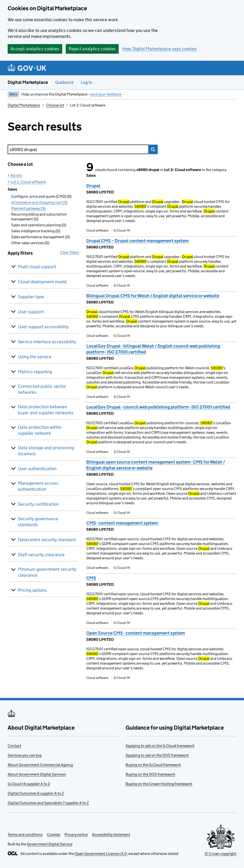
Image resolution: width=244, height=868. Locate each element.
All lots (16, 175)
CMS (91, 578)
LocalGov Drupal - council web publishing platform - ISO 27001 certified (158, 407)
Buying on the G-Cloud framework (153, 765)
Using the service (35, 357)
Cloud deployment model (42, 282)
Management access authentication (38, 486)
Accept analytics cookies (35, 49)
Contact (14, 746)
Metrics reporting (35, 372)
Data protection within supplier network (40, 430)
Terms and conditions (25, 835)
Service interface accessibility (47, 342)
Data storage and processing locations (46, 451)
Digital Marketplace (28, 82)
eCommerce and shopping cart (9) (39, 202)
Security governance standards (38, 522)
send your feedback (106, 94)
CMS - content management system (122, 523)
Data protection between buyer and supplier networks (46, 410)
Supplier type (31, 297)
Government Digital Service (50, 844)
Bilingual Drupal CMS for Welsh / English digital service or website (153, 296)
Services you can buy (25, 755)
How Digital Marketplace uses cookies (160, 49)
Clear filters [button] (70, 252)
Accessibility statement (111, 835)
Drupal (93, 186)
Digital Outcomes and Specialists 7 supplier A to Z (48, 803)
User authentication (37, 469)
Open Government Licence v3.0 (101, 854)
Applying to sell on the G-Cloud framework (160, 746)
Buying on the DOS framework (150, 774)
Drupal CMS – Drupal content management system (137, 241)
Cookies (54, 835)
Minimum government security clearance (47, 572)
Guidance (64, 82)
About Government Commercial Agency (40, 765)
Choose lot (55, 105)
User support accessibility (43, 327)
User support (31, 312)
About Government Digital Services (37, 774)
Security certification (38, 504)
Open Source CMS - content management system (136, 633)
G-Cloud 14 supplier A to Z (29, 784)
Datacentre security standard (47, 540)
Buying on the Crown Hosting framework (159, 784)
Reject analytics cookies (92, 49)
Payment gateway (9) (28, 208)
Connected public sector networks (42, 389)
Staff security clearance (41, 555)
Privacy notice (76, 835)
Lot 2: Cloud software (28, 182)
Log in (86, 82)
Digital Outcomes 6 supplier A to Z (36, 793)
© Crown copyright (221, 854)
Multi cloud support (37, 267)
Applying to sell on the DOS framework (157, 755)
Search (153, 149)
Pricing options (32, 590)
